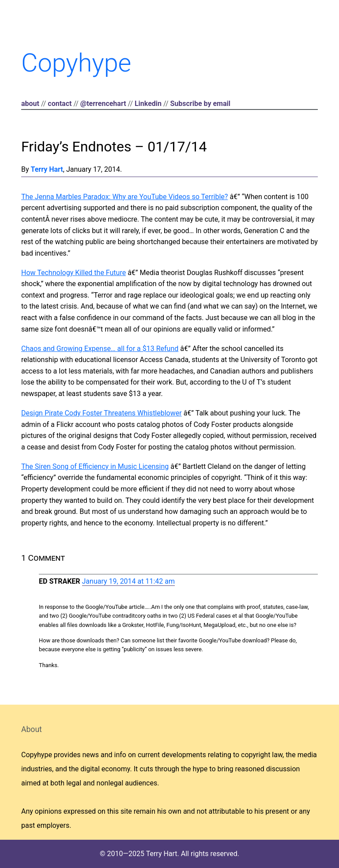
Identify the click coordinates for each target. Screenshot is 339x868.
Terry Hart (47, 169)
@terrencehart (103, 104)
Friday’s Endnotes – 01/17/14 (114, 147)
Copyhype (76, 63)
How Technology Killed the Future (73, 273)
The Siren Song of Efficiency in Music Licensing (95, 466)
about (30, 104)
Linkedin (148, 104)
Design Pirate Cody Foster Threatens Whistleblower (102, 413)
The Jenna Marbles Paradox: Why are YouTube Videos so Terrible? (124, 197)
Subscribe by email (200, 104)
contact (60, 104)
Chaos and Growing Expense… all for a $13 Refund (100, 349)
